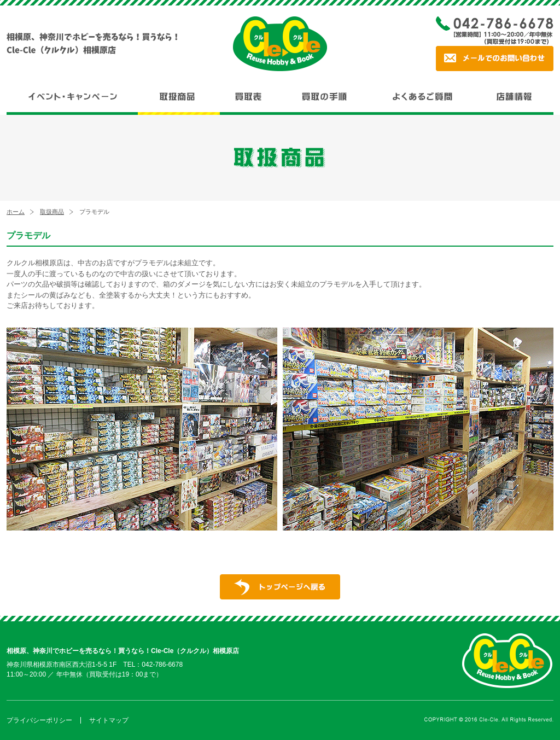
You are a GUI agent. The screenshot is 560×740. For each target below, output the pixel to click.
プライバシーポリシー (39, 720)
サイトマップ (109, 720)
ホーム (16, 212)
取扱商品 (52, 212)
